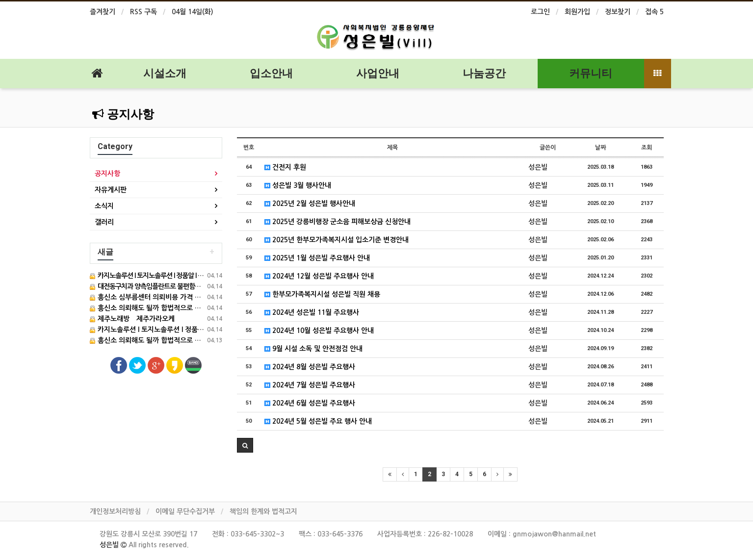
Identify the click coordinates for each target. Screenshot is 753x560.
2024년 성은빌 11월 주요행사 (312, 312)
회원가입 (577, 12)
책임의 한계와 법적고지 (263, 511)
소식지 (104, 206)
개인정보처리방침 (115, 511)
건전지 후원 (285, 167)
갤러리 (104, 222)
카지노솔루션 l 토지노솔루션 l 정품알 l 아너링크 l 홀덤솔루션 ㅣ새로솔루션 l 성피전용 (217, 330)
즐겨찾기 (103, 12)
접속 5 (654, 12)
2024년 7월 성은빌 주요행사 (310, 385)
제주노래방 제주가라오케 (132, 319)
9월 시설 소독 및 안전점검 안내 (313, 349)
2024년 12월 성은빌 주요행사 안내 (319, 276)
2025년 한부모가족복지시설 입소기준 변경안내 (337, 240)
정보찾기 (618, 12)
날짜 (600, 148)
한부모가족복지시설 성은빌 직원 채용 (322, 294)
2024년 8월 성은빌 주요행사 (310, 367)
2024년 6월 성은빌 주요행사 (310, 403)
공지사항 (123, 114)
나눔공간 (484, 73)
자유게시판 (111, 190)
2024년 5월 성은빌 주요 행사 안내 (318, 421)
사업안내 (378, 73)
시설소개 (165, 73)
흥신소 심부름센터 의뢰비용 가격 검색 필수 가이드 (167, 297)
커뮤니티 (591, 73)
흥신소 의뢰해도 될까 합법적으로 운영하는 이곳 (162, 308)
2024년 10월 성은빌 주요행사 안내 (319, 331)
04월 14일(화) (193, 12)
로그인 (540, 12)
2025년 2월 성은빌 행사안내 (310, 204)
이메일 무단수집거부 (185, 511)
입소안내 (271, 73)
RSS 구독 (143, 12)
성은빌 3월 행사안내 (298, 185)
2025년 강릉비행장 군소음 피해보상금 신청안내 (338, 222)
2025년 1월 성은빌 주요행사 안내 (317, 258)
